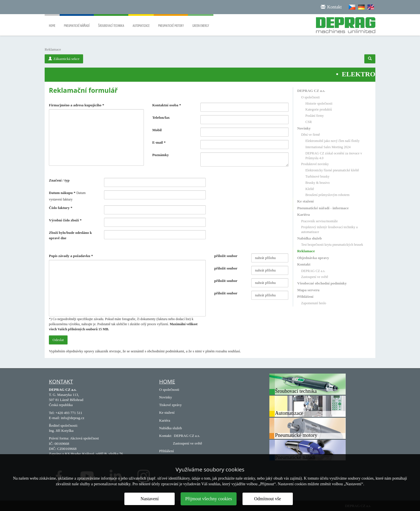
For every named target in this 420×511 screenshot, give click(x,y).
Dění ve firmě (311, 135)
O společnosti (311, 97)
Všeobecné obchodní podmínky (322, 283)
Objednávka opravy (313, 258)
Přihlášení (305, 297)
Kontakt (304, 264)
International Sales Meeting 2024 (328, 147)
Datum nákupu (62, 193)
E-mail (159, 142)
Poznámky (161, 155)
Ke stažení (306, 201)
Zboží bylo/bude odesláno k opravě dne (70, 235)
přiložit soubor (226, 256)
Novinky (304, 128)
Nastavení (150, 499)
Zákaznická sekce (64, 59)
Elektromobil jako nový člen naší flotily (333, 141)
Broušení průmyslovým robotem (328, 195)
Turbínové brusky (318, 176)
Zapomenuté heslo (314, 303)
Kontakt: (166, 436)
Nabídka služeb (310, 238)
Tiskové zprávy (170, 405)
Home (52, 22)
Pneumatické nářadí (77, 22)
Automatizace (141, 22)
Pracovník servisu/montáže (320, 221)
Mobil (157, 130)
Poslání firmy (315, 116)
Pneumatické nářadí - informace (323, 208)
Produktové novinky (315, 164)
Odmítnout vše (268, 499)
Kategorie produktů (319, 109)
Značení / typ (59, 180)
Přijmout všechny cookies (208, 499)
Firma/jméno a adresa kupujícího (77, 105)
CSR (309, 122)
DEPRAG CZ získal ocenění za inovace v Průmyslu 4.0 (334, 156)
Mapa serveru (308, 290)
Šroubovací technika (111, 22)
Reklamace (306, 251)
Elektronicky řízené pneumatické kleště (332, 170)
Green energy (201, 22)
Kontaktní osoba (167, 105)
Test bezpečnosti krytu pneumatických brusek (332, 245)
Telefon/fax (161, 117)
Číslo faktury (61, 208)
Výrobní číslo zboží (65, 220)
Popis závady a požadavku (71, 256)
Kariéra (304, 214)
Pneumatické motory (171, 22)
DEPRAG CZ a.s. (311, 91)
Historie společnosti (319, 104)
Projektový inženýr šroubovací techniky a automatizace (330, 229)
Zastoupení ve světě (315, 277)
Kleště (310, 189)
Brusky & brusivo (318, 183)
